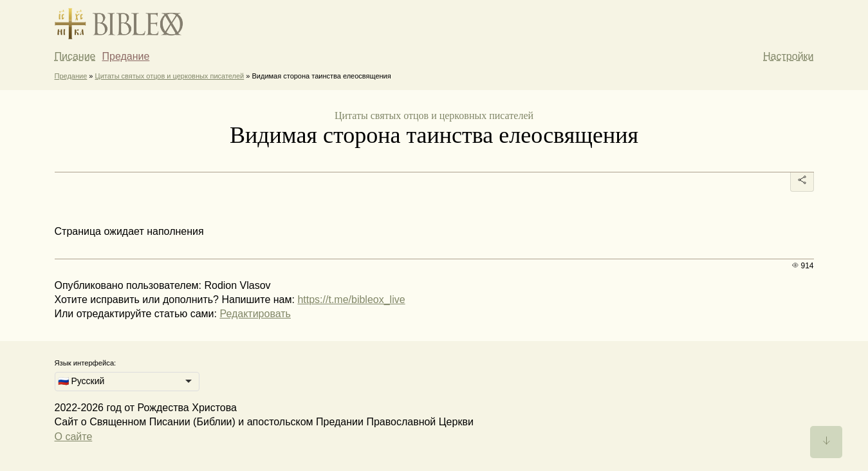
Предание (126, 56)
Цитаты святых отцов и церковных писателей (170, 76)
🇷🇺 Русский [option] (81, 381)
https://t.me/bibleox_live (351, 300)
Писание (75, 56)
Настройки (788, 56)
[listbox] (127, 382)
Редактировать (255, 314)
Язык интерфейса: (86, 363)
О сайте (74, 437)
